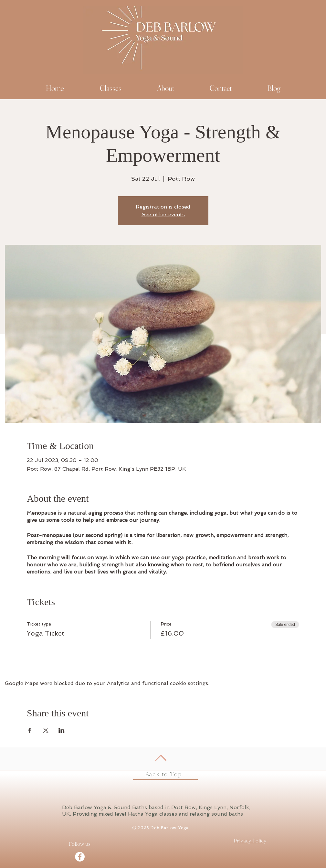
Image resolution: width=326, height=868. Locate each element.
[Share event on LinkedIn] (62, 730)
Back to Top (163, 774)
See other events (163, 214)
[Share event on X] (46, 730)
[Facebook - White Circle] (80, 857)
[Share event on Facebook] (30, 730)
